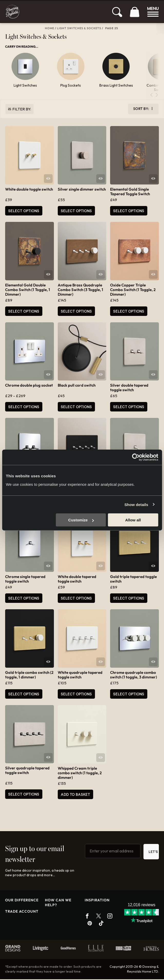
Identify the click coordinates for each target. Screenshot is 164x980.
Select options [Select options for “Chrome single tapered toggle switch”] (24, 599)
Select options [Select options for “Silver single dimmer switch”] (76, 212)
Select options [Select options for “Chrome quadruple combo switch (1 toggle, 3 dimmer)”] (129, 695)
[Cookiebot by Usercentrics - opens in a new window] (136, 457)
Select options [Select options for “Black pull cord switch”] (76, 408)
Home (50, 28)
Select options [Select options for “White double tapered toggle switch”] (76, 599)
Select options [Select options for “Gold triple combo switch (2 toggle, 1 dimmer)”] (24, 695)
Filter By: (22, 110)
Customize (81, 520)
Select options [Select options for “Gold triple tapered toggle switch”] (129, 599)
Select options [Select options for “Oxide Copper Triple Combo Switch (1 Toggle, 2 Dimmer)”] (129, 312)
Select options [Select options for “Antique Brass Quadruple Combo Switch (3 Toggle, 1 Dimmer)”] (76, 312)
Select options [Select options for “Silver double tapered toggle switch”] (129, 408)
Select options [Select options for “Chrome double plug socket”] (24, 408)
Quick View (48, 179)
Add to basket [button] (75, 795)
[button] (157, 96)
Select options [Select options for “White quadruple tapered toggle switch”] (76, 695)
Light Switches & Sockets (79, 28)
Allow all (133, 520)
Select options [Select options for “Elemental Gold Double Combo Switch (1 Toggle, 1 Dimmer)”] (24, 312)
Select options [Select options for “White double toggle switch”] (24, 212)
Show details (136, 504)
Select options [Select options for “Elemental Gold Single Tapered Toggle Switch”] (129, 212)
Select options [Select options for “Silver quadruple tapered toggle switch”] (24, 795)
